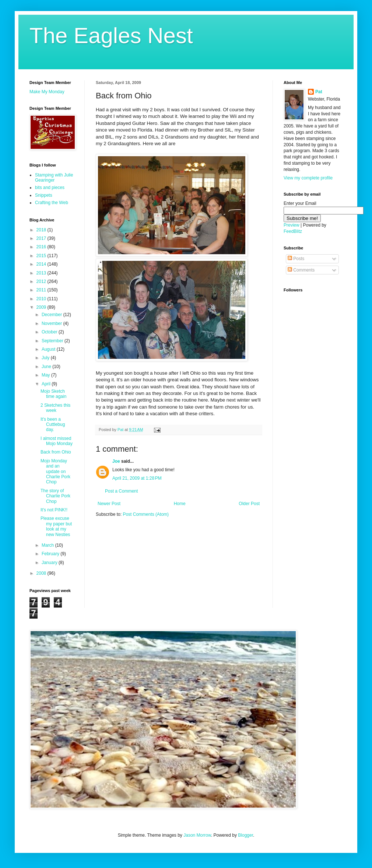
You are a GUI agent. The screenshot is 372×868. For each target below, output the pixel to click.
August (49, 349)
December (52, 315)
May (46, 375)
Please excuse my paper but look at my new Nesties (56, 526)
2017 (42, 238)
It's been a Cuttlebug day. (53, 425)
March (48, 545)
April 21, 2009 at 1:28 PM (137, 478)
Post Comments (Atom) (146, 514)
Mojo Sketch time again (53, 394)
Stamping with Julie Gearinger (54, 178)
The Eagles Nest (111, 36)
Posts (296, 259)
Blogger (245, 835)
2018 (42, 230)
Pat (319, 92)
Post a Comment (121, 491)
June (47, 367)
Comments (301, 270)
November (52, 323)
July (46, 358)
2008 (42, 573)
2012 (42, 281)
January (50, 563)
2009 (42, 307)
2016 (42, 247)
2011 (42, 290)
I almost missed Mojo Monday (57, 441)
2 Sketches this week (55, 408)
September (53, 341)
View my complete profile (308, 178)
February (51, 554)
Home (180, 504)
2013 (42, 273)
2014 (42, 264)
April (47, 384)
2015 (42, 256)
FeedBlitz (293, 231)
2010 (42, 299)
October (50, 332)
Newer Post (109, 504)
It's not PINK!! (54, 510)
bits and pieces (50, 188)
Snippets (44, 195)
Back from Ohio (56, 452)
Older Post (249, 504)
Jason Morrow (197, 835)
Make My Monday (47, 92)
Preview (292, 225)
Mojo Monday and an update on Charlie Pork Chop (55, 472)
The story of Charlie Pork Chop (55, 496)
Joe (116, 461)
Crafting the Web (52, 203)
